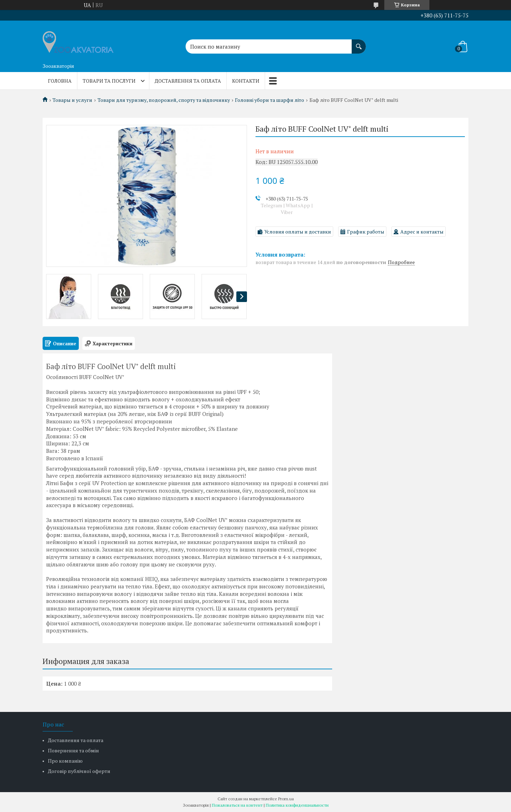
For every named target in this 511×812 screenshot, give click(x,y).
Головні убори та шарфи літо (270, 100)
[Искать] (359, 43)
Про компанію (65, 761)
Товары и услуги (72, 100)
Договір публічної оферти (79, 771)
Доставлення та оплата (188, 81)
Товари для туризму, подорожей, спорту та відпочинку (164, 100)
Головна (60, 81)
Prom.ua (286, 799)
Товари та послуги (109, 81)
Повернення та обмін (73, 750)
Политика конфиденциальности (297, 805)
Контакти (246, 81)
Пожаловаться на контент (237, 805)
